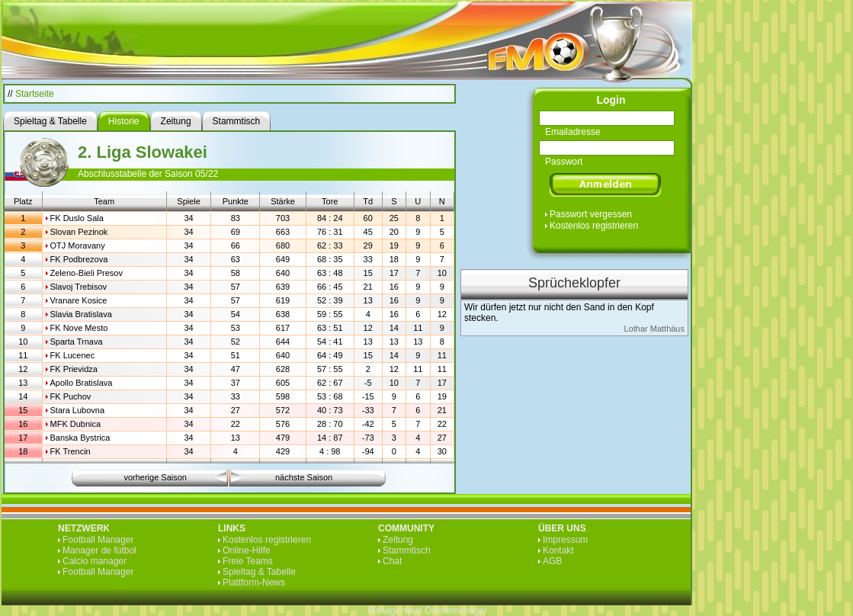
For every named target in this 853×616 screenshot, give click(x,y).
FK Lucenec (73, 355)
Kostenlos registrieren (594, 226)
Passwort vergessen (591, 214)
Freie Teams (248, 561)
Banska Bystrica (80, 438)
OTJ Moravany (78, 245)
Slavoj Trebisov (79, 287)
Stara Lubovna (78, 410)
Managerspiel (395, 611)
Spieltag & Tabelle (259, 572)
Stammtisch (407, 550)
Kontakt (558, 550)
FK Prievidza (74, 369)
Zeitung (398, 540)
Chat (392, 561)
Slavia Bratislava (81, 314)
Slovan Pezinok (79, 232)
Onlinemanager (456, 611)
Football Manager (98, 540)
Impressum (565, 540)
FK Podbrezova (79, 259)
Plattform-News (254, 582)
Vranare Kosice (79, 300)
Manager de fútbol (99, 550)
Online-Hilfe (247, 550)
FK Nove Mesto (79, 328)
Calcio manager (95, 561)
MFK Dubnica (76, 424)
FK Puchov (71, 396)
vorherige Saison (155, 477)
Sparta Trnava (77, 342)
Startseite (35, 94)
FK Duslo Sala (77, 218)
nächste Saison (304, 477)
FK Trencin (71, 451)
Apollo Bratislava (82, 383)
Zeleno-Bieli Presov (87, 273)
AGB (552, 561)
